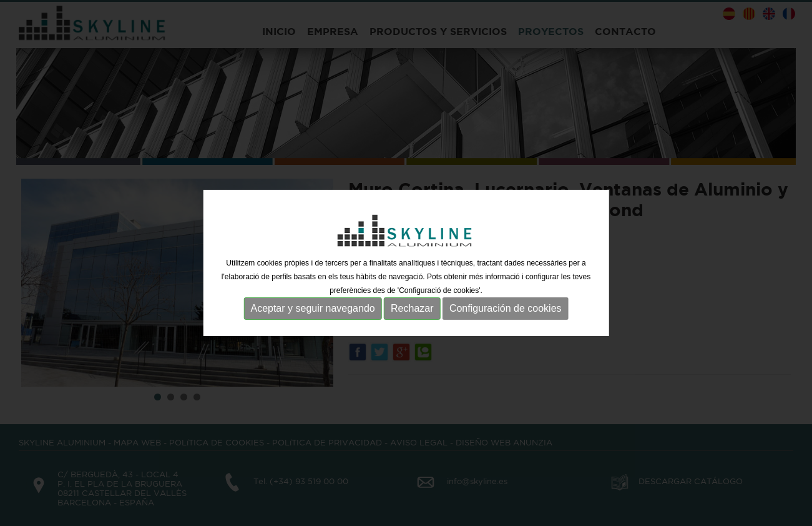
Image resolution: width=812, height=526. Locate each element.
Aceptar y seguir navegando (312, 308)
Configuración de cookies (506, 308)
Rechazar (412, 308)
